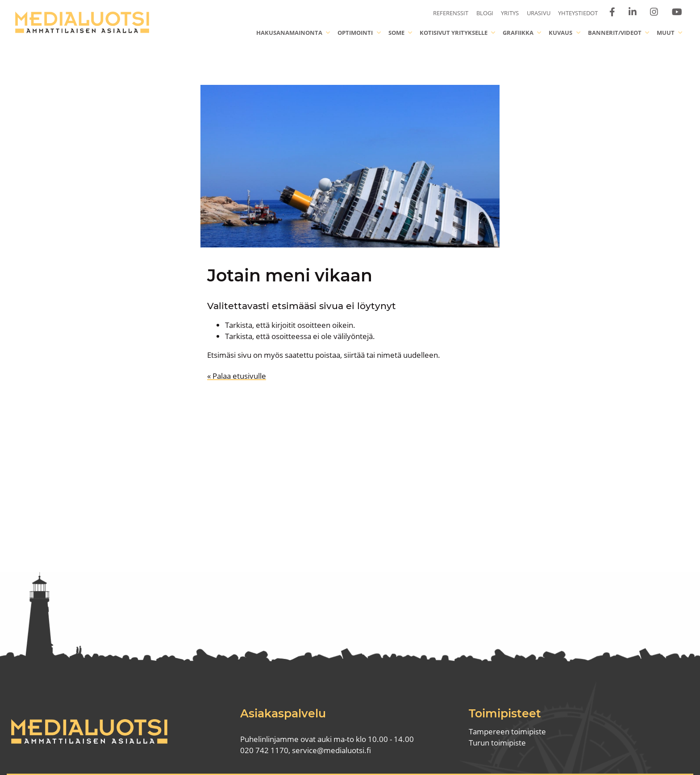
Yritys (510, 13)
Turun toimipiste (497, 743)
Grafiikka (518, 33)
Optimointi (355, 33)
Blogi (485, 13)
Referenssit (451, 13)
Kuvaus (560, 33)
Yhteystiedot (578, 13)
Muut (666, 33)
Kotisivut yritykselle (454, 33)
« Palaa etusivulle (237, 376)
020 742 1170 (264, 750)
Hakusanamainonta (289, 33)
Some (396, 33)
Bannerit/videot (615, 33)
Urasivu (539, 13)
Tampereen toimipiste (507, 731)
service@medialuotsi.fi (331, 750)
